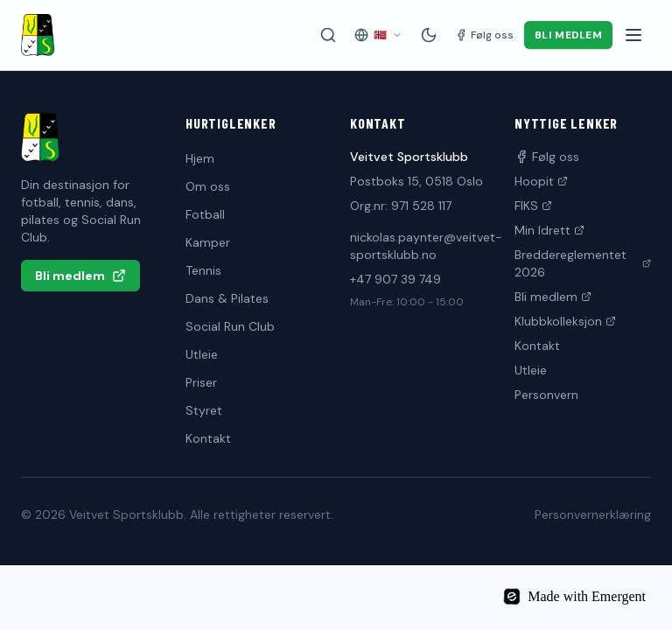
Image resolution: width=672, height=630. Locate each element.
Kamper (208, 242)
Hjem (200, 158)
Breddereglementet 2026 (583, 263)
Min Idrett (549, 230)
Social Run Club (230, 326)
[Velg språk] (378, 35)
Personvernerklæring (593, 514)
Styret (204, 410)
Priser (201, 382)
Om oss (208, 186)
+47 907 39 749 (395, 279)
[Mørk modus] (429, 35)
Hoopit (541, 181)
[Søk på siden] (328, 35)
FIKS (533, 206)
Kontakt (208, 438)
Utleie (202, 354)
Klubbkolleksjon (565, 321)
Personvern (546, 395)
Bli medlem (568, 35)
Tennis (203, 270)
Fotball (205, 214)
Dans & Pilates (227, 298)
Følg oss (547, 157)
